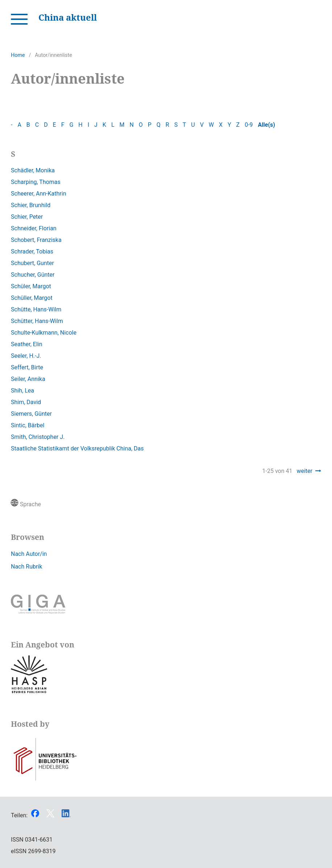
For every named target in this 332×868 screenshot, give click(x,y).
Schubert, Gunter (32, 263)
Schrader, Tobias (32, 251)
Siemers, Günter (31, 414)
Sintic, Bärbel (28, 425)
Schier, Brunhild (31, 205)
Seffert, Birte (27, 367)
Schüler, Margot (31, 286)
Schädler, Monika (33, 170)
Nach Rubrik (26, 567)
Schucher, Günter (33, 275)
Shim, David (26, 402)
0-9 (249, 125)
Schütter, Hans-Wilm (37, 321)
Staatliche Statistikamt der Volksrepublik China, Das (77, 448)
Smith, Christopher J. (38, 437)
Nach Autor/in (29, 554)
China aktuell (68, 17)
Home (18, 55)
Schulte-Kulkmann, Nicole (44, 333)
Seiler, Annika (28, 379)
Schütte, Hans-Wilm (36, 309)
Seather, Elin (27, 344)
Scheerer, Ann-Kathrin (38, 194)
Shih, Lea (22, 391)
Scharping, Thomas (36, 182)
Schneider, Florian (34, 228)
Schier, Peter (27, 217)
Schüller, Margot (32, 298)
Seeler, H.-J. (26, 356)
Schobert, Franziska (36, 240)
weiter (304, 471)
